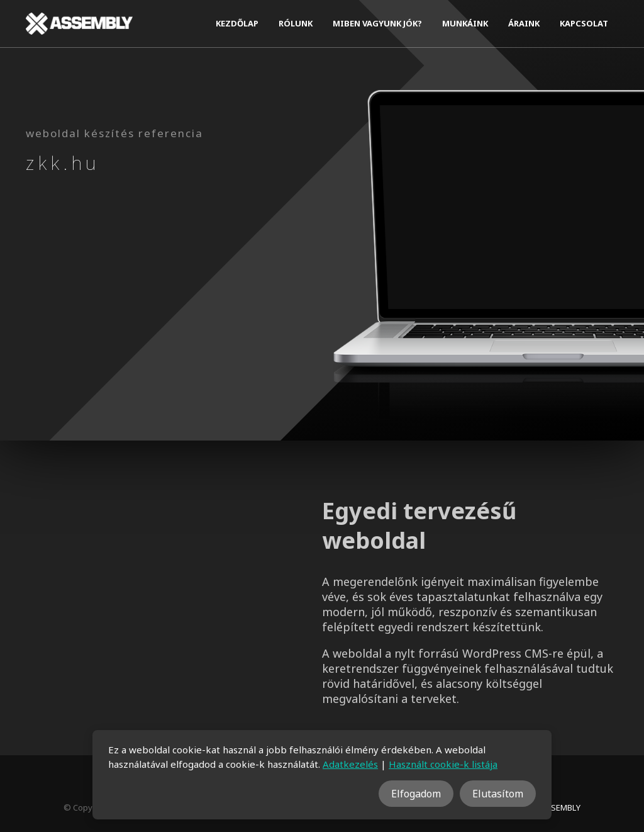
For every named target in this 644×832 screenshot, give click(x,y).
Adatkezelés (350, 764)
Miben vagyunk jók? (377, 23)
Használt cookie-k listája (443, 764)
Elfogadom (416, 794)
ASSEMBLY (561, 807)
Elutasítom (498, 794)
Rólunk (296, 23)
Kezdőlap (237, 23)
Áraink (524, 23)
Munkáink (465, 23)
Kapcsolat (584, 23)
